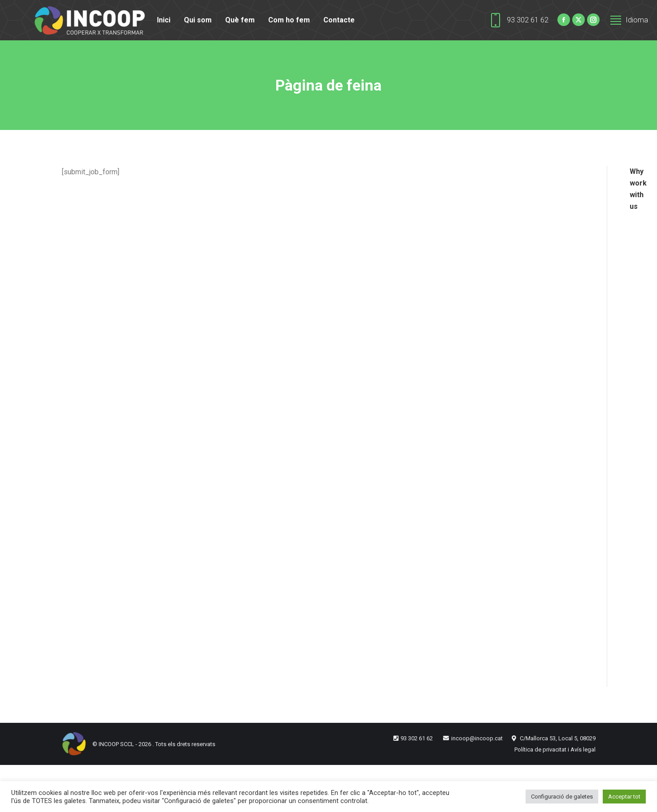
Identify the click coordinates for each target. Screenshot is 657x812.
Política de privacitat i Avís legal (555, 749)
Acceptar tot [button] (624, 797)
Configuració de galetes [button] (562, 797)
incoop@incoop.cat (477, 738)
